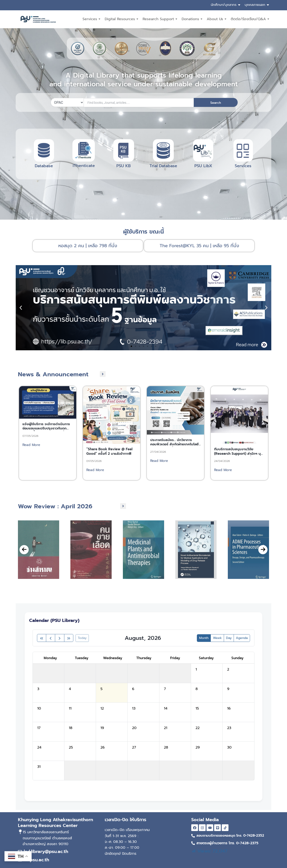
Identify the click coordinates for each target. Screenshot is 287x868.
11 (70, 708)
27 (134, 747)
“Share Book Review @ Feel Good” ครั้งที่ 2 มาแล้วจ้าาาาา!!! (109, 466)
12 (102, 708)
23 (229, 728)
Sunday (237, 658)
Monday (50, 658)
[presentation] (24, 560)
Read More (31, 459)
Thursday (144, 658)
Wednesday (113, 658)
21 (166, 728)
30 (229, 747)
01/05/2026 (94, 476)
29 (198, 747)
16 (229, 708)
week (217, 638)
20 (134, 728)
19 (102, 728)
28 (166, 747)
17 (39, 728)
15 (197, 708)
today (82, 638)
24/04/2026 (222, 476)
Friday (175, 658)
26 (103, 747)
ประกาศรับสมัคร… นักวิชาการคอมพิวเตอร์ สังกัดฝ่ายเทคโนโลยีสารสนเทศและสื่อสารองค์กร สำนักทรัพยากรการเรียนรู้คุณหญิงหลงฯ (175, 461)
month (204, 638)
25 (71, 747)
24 (39, 747)
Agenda (242, 638)
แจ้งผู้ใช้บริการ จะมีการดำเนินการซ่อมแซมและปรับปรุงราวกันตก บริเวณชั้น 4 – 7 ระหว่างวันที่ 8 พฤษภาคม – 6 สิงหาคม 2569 (46, 445)
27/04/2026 (158, 466)
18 (71, 728)
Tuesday (82, 658)
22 (198, 728)
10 (39, 708)
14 (166, 708)
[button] (21, 308)
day (229, 638)
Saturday (206, 658)
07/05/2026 (30, 450)
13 (134, 708)
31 (39, 767)
